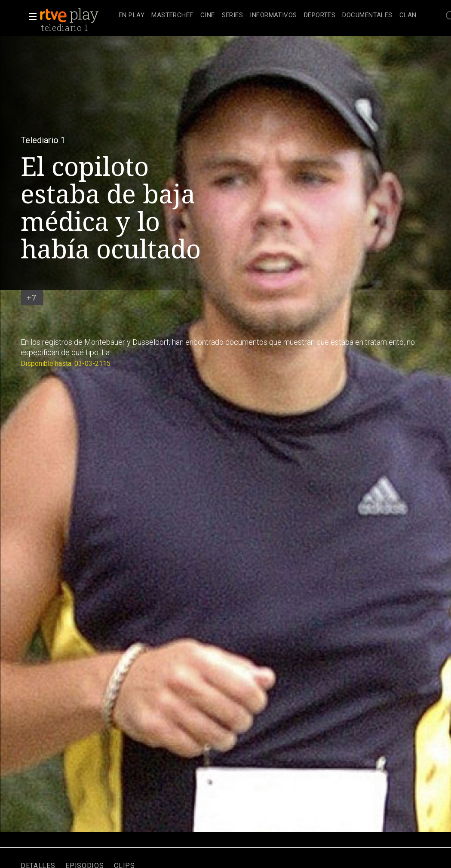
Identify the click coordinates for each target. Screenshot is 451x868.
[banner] (77, 15)
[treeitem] (132, 16)
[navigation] (268, 15)
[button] (30, 16)
